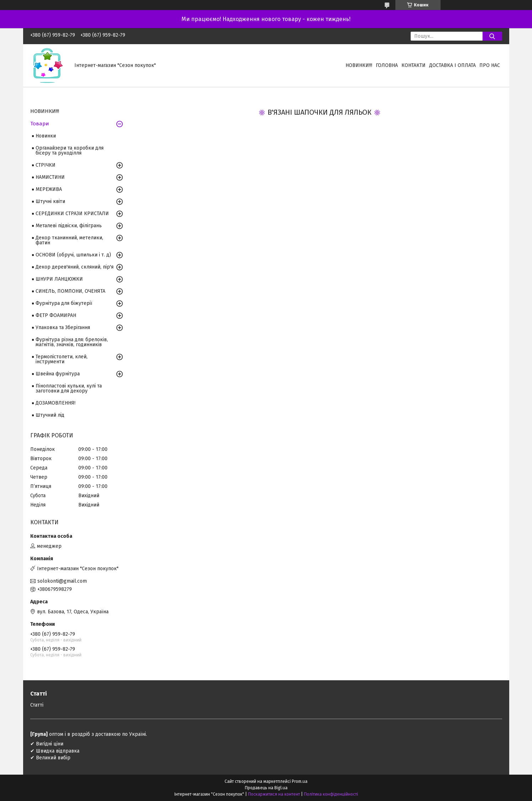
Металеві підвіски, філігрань (69, 226)
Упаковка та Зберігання (63, 327)
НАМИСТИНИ (50, 177)
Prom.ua (300, 781)
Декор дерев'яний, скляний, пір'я (75, 267)
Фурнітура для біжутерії (64, 303)
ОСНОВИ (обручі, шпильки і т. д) (73, 255)
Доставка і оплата (452, 65)
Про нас (490, 65)
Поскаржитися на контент (274, 794)
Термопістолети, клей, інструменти (62, 359)
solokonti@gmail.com (62, 581)
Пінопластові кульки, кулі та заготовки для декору (69, 388)
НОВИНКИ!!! (359, 65)
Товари (40, 124)
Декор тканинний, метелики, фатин (69, 240)
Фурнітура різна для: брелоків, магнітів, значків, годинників (72, 342)
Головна (387, 65)
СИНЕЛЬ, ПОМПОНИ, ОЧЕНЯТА (70, 291)
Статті (37, 705)
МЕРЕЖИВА (49, 189)
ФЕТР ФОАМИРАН (56, 315)
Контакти (414, 65)
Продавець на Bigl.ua (266, 788)
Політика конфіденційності (331, 794)
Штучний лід (50, 415)
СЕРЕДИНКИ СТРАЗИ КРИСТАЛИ (72, 214)
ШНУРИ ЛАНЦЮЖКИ (59, 279)
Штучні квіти (50, 201)
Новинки (46, 136)
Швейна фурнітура (58, 374)
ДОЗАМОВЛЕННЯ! (56, 403)
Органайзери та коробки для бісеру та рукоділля (70, 150)
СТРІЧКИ (46, 165)
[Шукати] (492, 36)
